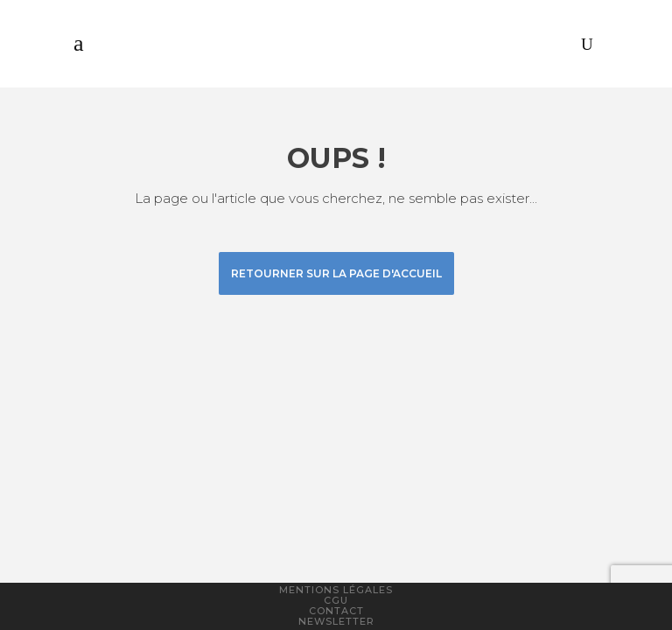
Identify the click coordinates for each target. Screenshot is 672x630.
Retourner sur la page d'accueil (336, 273)
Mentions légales (336, 590)
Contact (336, 611)
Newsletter (336, 621)
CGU (336, 600)
